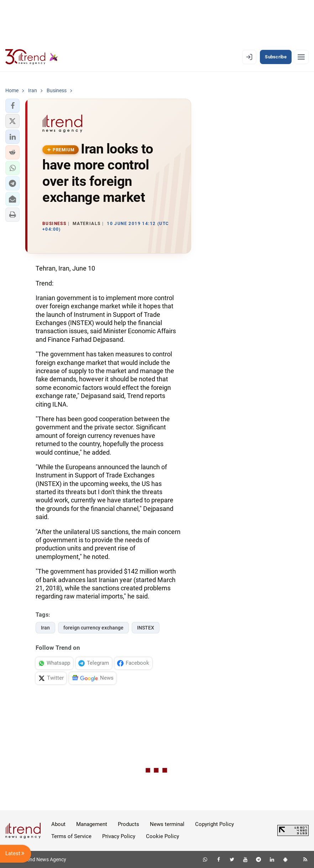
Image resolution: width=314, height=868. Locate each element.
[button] (12, 106)
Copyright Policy (214, 824)
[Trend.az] (32, 57)
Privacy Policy (119, 836)
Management (92, 824)
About (58, 824)
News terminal (167, 824)
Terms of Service (71, 836)
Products (129, 824)
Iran (45, 628)
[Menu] (301, 57)
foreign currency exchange (93, 628)
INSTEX (146, 628)
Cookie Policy (163, 836)
